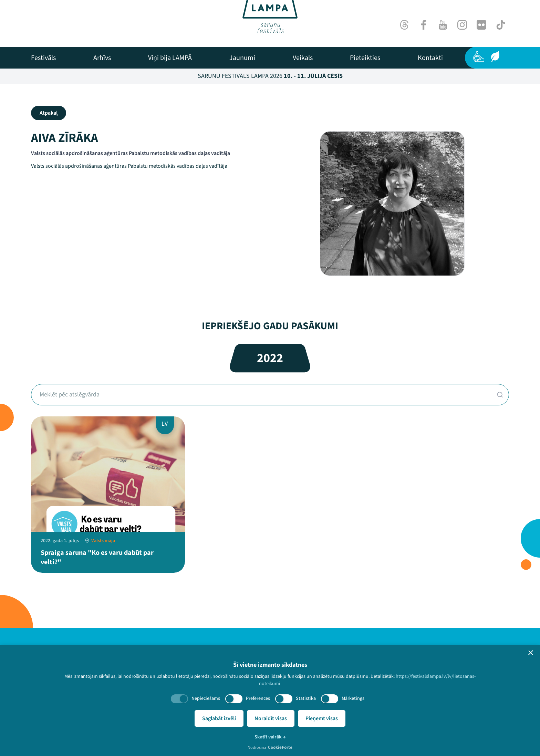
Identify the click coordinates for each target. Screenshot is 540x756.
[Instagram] (462, 25)
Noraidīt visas (271, 718)
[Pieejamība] (479, 56)
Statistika (306, 698)
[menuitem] (43, 58)
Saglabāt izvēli (219, 718)
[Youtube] (443, 25)
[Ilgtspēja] (495, 56)
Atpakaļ (49, 113)
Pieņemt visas (322, 718)
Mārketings (353, 698)
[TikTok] (501, 25)
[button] (531, 653)
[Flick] (481, 25)
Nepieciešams (206, 698)
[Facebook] (424, 25)
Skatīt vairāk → (270, 737)
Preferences (258, 698)
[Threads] (404, 25)
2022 (270, 358)
